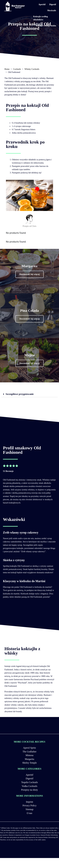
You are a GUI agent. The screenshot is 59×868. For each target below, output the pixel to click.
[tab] (29, 394)
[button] (30, 274)
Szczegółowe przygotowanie (20, 394)
